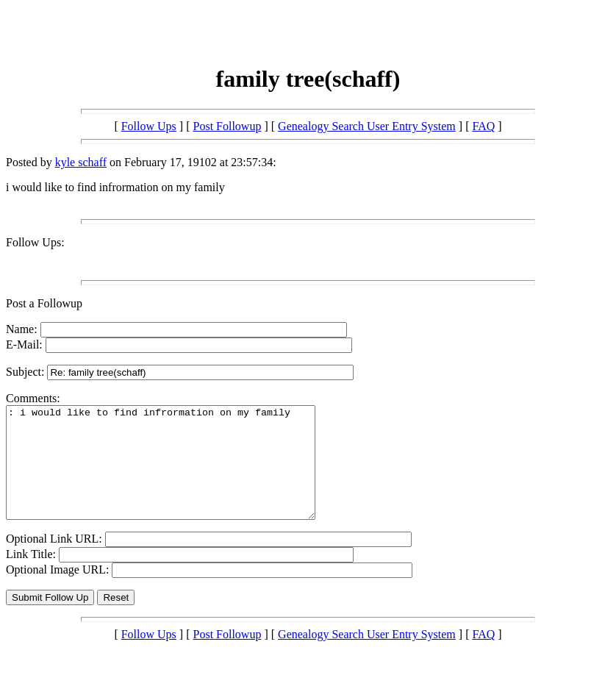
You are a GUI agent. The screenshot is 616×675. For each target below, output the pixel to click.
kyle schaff (81, 162)
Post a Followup (44, 303)
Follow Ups (149, 126)
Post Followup (228, 126)
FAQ (483, 126)
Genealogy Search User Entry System (367, 126)
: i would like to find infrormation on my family (179, 474)
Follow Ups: (35, 242)
